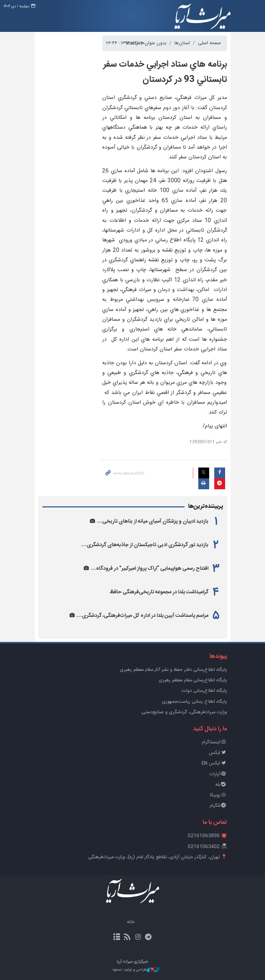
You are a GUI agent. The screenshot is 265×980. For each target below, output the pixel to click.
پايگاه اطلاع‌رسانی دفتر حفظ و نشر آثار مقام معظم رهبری (173, 670)
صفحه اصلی (210, 43)
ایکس (218, 753)
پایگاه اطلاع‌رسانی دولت (204, 691)
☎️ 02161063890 (207, 836)
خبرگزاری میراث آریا (202, 17)
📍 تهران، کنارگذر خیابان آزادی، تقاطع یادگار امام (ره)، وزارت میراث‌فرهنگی (158, 857)
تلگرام (218, 806)
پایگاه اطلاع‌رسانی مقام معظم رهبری (193, 680)
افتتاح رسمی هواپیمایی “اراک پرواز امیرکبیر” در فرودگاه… (149, 569)
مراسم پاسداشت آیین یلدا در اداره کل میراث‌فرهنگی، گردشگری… (142, 616)
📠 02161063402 (207, 847)
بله (221, 785)
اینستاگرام (214, 742)
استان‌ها (182, 43)
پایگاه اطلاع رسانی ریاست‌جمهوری (194, 702)
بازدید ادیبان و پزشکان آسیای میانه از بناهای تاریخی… (152, 522)
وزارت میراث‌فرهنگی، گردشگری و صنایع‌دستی (184, 712)
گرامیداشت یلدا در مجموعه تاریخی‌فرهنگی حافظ (159, 592)
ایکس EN (214, 763)
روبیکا (218, 795)
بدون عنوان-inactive (146, 43)
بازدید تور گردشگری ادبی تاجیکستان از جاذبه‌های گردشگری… (145, 545)
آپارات (218, 774)
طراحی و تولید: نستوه (136, 970)
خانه (131, 922)
